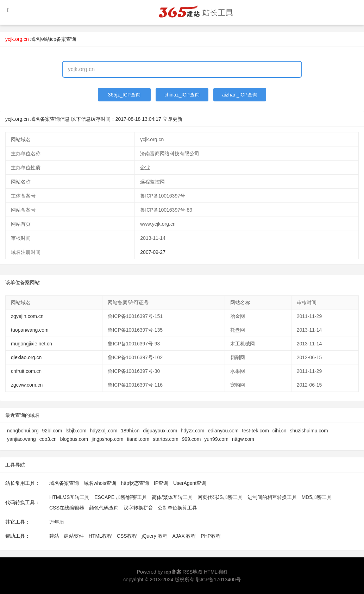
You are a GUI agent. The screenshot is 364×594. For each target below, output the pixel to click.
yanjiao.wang (21, 439)
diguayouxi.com (160, 431)
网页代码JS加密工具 (220, 497)
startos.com (165, 439)
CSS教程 (127, 536)
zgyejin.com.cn (27, 316)
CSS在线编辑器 (67, 508)
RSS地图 (193, 572)
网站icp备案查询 (58, 39)
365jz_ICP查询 (124, 95)
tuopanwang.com (30, 330)
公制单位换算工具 (177, 508)
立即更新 (172, 119)
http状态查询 (135, 483)
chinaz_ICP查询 (182, 95)
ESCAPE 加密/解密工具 (121, 497)
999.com (192, 439)
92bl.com (52, 431)
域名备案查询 (64, 483)
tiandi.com (138, 439)
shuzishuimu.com (309, 431)
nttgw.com (243, 439)
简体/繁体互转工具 (172, 497)
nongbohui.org (23, 431)
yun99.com (216, 439)
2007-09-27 (153, 252)
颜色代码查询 (104, 508)
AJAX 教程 (184, 536)
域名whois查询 (100, 483)
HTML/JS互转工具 (69, 497)
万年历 (57, 522)
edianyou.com (223, 431)
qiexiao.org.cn (26, 357)
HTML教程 (100, 536)
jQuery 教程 (154, 536)
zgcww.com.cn (27, 385)
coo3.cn (48, 439)
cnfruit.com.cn (26, 371)
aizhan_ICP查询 (240, 95)
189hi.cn (130, 431)
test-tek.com (256, 431)
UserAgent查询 (190, 483)
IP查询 (161, 483)
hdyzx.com (193, 431)
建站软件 (74, 536)
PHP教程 (211, 536)
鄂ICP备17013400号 (218, 580)
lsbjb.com (76, 431)
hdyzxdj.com (103, 431)
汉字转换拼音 (138, 508)
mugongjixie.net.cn (32, 344)
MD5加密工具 (317, 497)
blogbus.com (74, 439)
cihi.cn (280, 431)
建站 (54, 536)
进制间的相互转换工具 (272, 497)
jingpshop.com (107, 439)
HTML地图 (215, 572)
